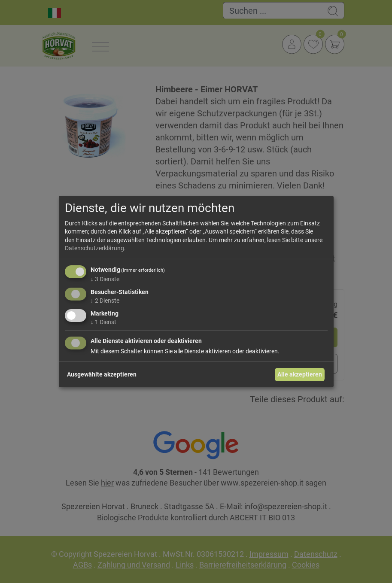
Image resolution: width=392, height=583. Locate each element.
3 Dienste (105, 279)
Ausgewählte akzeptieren (102, 374)
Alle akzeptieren (300, 374)
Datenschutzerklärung (94, 248)
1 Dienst (103, 322)
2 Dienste (105, 301)
